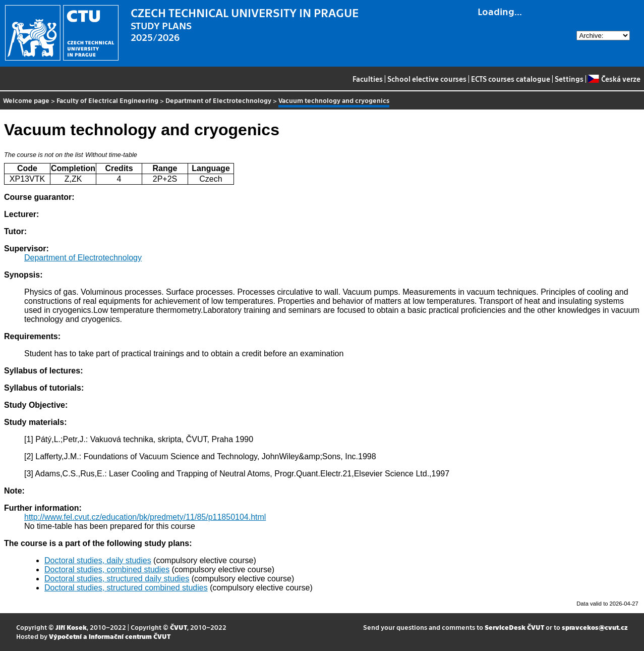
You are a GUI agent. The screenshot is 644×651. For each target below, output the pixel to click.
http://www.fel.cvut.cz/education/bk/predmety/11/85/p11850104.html (145, 517)
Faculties (368, 79)
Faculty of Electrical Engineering (107, 100)
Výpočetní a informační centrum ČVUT (110, 636)
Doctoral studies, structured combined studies (126, 588)
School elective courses (427, 79)
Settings (569, 79)
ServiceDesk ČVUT (514, 627)
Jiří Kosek (71, 627)
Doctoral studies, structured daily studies (117, 579)
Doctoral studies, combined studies (107, 569)
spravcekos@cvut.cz (595, 627)
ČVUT (179, 627)
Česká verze (614, 79)
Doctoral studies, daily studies (98, 560)
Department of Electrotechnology (218, 100)
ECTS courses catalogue (511, 79)
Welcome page (26, 100)
